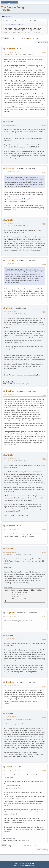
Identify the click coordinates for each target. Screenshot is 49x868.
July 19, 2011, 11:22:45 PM (11, 686)
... (20, 38)
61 (31, 38)
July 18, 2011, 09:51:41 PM (11, 458)
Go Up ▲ (32, 863)
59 (24, 38)
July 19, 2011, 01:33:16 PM (11, 552)
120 (37, 38)
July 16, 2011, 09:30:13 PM (11, 172)
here (22, 295)
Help (16, 863)
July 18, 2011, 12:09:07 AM (11, 311)
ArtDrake (9, 122)
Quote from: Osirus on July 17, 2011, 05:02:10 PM (23, 269)
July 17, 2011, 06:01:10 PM (11, 264)
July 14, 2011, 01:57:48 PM (11, 52)
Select (10, 587)
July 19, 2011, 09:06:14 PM (11, 639)
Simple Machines (30, 866)
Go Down (5, 38)
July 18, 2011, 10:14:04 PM (11, 529)
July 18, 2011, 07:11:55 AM (11, 395)
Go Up (4, 846)
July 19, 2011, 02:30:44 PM (11, 616)
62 (33, 38)
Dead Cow (11, 382)
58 (22, 38)
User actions (42, 42)
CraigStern (10, 49)
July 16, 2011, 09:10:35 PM (11, 125)
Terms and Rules (23, 863)
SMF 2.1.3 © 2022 (19, 866)
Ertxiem (9, 308)
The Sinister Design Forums (13, 8)
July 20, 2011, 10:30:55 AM (11, 717)
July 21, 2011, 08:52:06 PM (11, 770)
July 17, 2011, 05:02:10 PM (11, 223)
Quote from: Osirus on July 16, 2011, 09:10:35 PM (23, 177)
